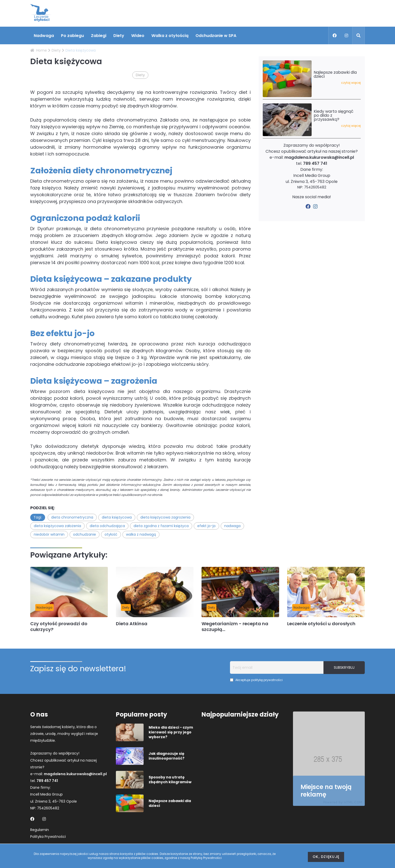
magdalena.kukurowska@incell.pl (319, 157)
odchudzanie (85, 534)
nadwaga (232, 526)
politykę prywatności (267, 680)
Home (39, 50)
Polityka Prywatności (48, 837)
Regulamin (40, 830)
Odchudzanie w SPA (216, 36)
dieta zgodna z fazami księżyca (161, 526)
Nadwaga (44, 36)
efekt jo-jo (206, 526)
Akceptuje (256, 680)
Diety (119, 36)
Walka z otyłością (170, 36)
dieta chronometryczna (72, 517)
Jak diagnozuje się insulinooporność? (167, 756)
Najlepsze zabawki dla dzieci (170, 803)
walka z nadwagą (141, 534)
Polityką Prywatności (206, 858)
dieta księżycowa (117, 517)
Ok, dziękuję (326, 857)
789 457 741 (315, 163)
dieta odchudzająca (107, 526)
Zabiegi (99, 36)
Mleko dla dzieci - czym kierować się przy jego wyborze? (171, 732)
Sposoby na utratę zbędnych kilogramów (170, 780)
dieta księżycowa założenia (57, 526)
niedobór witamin (49, 534)
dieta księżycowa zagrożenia (165, 517)
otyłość (111, 534)
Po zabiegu (72, 36)
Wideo (138, 36)
